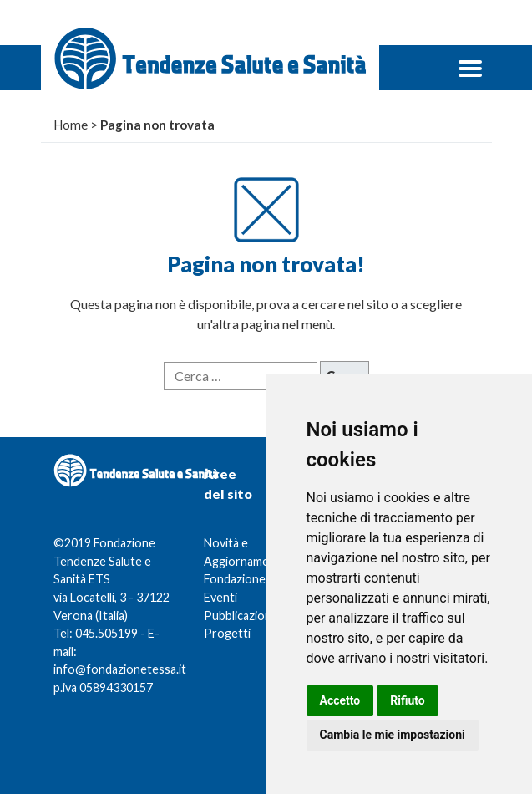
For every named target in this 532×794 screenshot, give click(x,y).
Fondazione (235, 579)
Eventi (220, 597)
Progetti (227, 633)
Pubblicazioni (239, 616)
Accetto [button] (340, 700)
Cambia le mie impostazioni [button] (393, 735)
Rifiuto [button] (408, 700)
